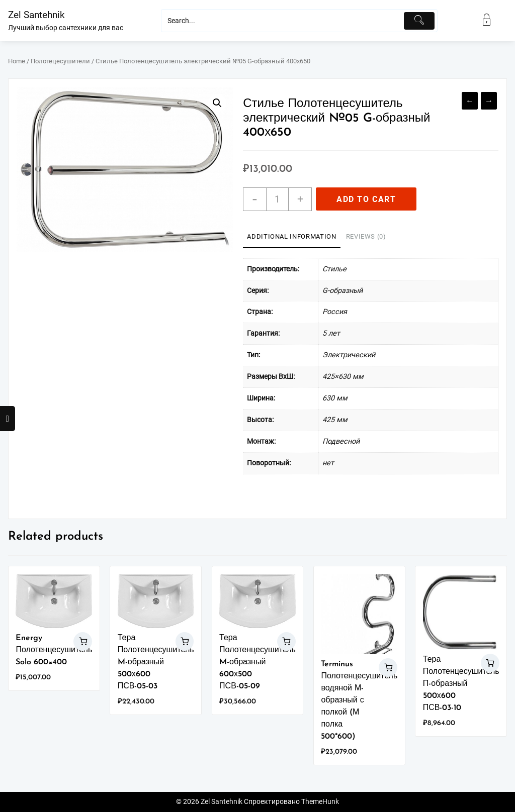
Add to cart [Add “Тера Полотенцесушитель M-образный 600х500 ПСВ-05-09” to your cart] (286, 641)
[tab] (291, 237)
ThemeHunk (320, 802)
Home (17, 61)
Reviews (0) (366, 236)
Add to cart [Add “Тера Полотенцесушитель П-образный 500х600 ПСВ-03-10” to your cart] (490, 663)
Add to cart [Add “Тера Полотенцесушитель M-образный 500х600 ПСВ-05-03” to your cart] (185, 641)
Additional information (291, 236)
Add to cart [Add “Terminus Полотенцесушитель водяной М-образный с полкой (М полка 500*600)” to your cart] (388, 668)
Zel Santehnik (36, 15)
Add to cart (366, 199)
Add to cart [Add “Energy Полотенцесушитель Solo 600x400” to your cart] (83, 641)
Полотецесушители (60, 61)
